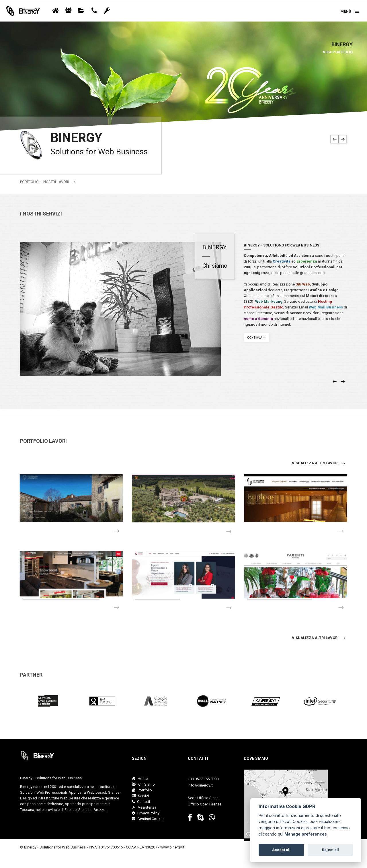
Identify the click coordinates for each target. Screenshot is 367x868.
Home (140, 779)
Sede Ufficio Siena (203, 798)
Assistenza (144, 807)
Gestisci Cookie (148, 819)
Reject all (330, 850)
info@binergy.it (200, 785)
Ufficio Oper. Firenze (205, 804)
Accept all (281, 850)
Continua (256, 338)
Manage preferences (306, 834)
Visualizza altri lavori (319, 638)
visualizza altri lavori (319, 463)
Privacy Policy (146, 813)
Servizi (140, 796)
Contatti (141, 802)
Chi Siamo (143, 784)
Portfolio (142, 790)
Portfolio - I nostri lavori (48, 182)
